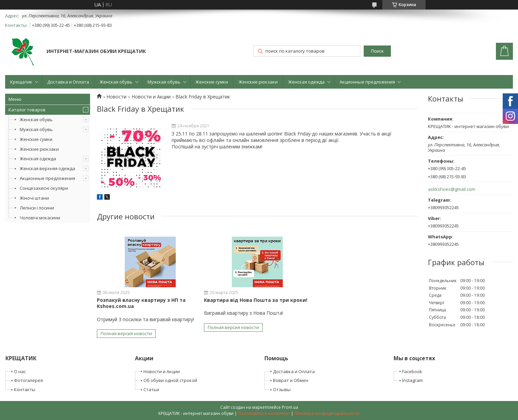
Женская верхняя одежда (47, 168)
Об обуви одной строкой (170, 380)
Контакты (25, 389)
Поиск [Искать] (377, 51)
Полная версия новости (126, 333)
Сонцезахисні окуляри (44, 188)
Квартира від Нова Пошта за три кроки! (256, 300)
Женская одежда (306, 82)
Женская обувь (116, 82)
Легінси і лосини (37, 208)
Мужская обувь (164, 82)
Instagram (412, 380)
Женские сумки (212, 82)
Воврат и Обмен (291, 380)
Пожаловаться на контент (264, 413)
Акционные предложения (367, 82)
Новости (116, 97)
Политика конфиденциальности (327, 413)
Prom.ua (290, 407)
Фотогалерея (28, 380)
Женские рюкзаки (258, 82)
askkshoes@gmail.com (452, 189)
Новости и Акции (151, 97)
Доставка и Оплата (68, 82)
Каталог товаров (27, 110)
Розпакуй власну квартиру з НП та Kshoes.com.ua (141, 303)
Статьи (151, 389)
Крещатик (21, 82)
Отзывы (282, 389)
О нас (20, 371)
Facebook (412, 371)
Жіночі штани (34, 198)
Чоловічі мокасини (40, 218)
